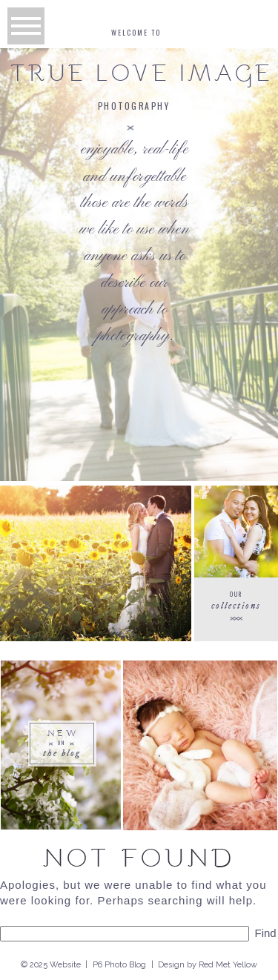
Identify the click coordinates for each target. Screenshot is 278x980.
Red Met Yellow (228, 965)
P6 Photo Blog (119, 965)
